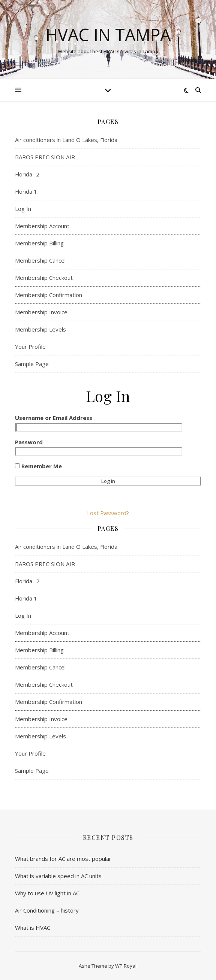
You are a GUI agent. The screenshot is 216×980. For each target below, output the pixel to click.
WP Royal (126, 966)
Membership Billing (39, 243)
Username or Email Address (54, 418)
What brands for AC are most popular (63, 859)
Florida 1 (26, 191)
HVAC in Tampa (108, 35)
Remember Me (38, 466)
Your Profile (30, 347)
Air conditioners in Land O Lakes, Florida (66, 140)
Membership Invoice (41, 312)
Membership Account (42, 226)
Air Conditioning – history (47, 910)
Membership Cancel (40, 260)
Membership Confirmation (49, 295)
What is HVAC (33, 928)
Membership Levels (40, 329)
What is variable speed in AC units (58, 876)
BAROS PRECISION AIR (46, 157)
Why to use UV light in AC (47, 893)
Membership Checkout (44, 278)
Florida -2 (27, 174)
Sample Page (32, 364)
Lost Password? (108, 513)
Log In (23, 209)
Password (29, 442)
